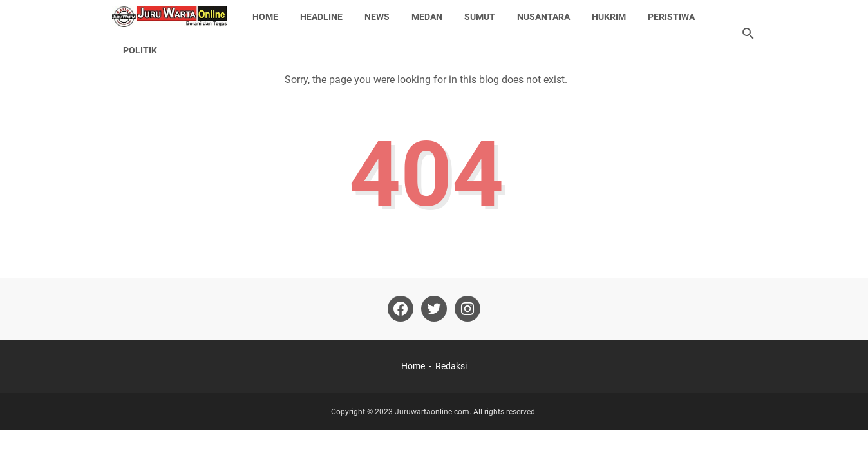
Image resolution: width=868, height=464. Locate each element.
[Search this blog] (748, 34)
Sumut (480, 17)
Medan (427, 17)
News (377, 17)
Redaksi (451, 366)
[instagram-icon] (467, 309)
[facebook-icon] (401, 309)
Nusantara (543, 17)
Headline (321, 17)
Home (265, 17)
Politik (140, 50)
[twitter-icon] (434, 309)
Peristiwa (671, 17)
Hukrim (609, 17)
